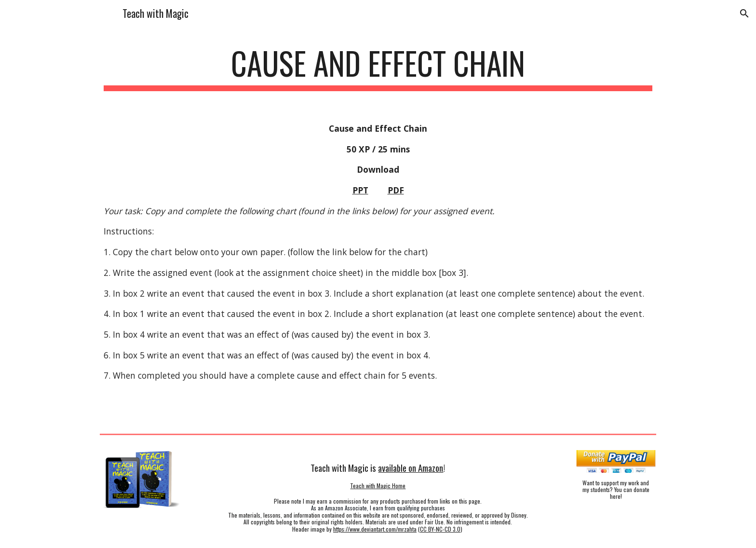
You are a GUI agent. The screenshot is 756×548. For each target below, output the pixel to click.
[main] (378, 68)
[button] (744, 14)
